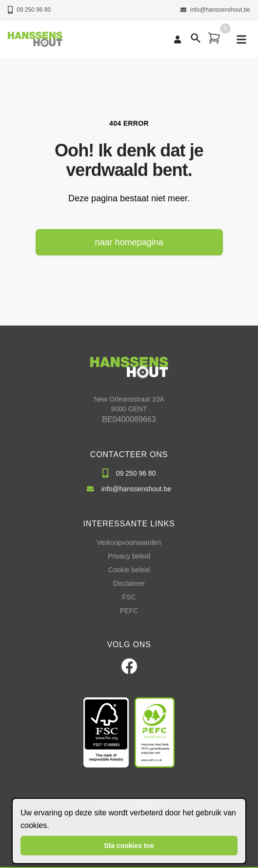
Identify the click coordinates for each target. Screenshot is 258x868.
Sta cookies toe (129, 846)
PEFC (129, 611)
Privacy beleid (129, 556)
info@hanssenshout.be (215, 10)
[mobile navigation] (241, 39)
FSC (129, 597)
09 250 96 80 (29, 10)
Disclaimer (129, 583)
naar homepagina (129, 242)
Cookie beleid (129, 570)
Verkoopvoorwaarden (129, 542)
